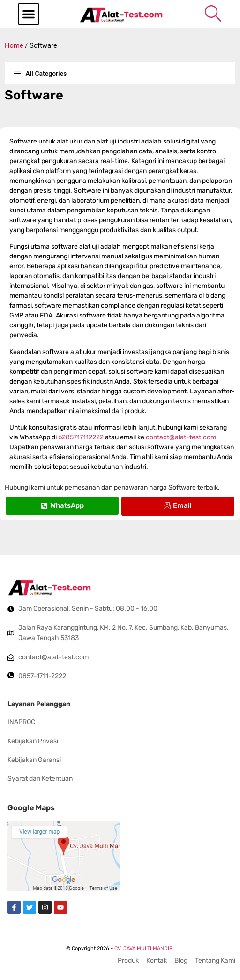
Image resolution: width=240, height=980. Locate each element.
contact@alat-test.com (181, 437)
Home (14, 45)
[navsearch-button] (213, 13)
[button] (29, 14)
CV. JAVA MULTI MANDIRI (144, 948)
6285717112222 (81, 437)
